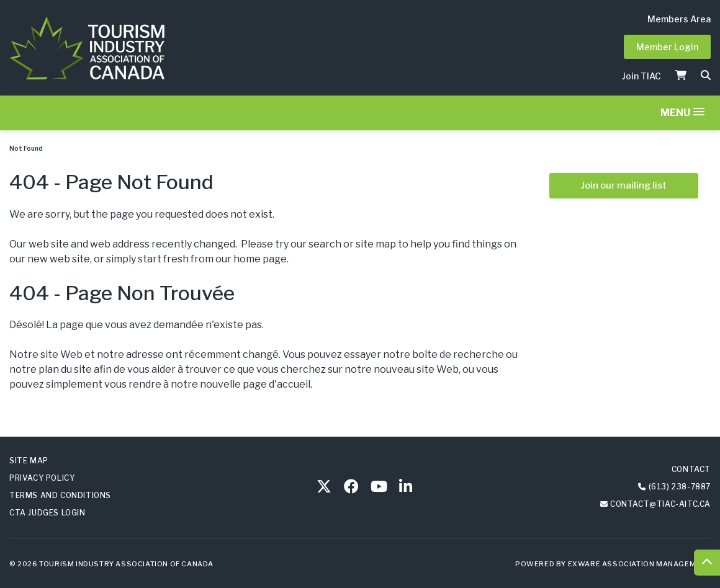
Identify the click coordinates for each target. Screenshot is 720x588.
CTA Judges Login (47, 513)
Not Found (26, 148)
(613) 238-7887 (680, 487)
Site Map (29, 461)
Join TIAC (641, 76)
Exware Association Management (639, 564)
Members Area (679, 19)
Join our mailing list (624, 185)
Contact (691, 469)
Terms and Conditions (60, 495)
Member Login (667, 47)
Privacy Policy (42, 478)
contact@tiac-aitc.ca (660, 504)
